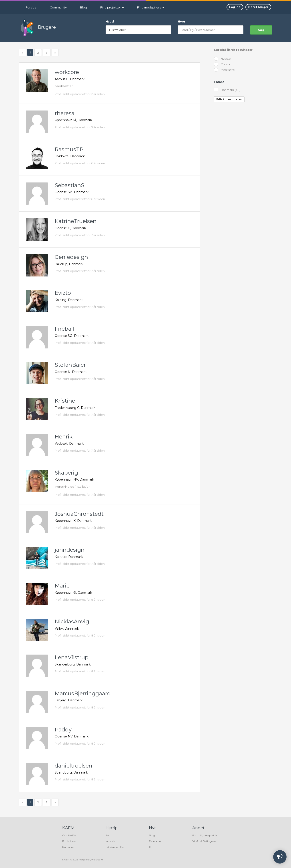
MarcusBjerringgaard (83, 693)
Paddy (63, 730)
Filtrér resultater (229, 99)
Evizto (63, 293)
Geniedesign (71, 257)
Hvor (182, 21)
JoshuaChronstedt (79, 514)
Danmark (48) (227, 90)
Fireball (64, 329)
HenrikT (65, 437)
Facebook (155, 841)
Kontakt (111, 841)
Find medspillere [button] (151, 7)
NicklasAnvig (72, 621)
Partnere (68, 847)
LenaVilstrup (72, 657)
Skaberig (66, 473)
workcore (67, 72)
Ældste (222, 64)
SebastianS (69, 185)
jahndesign (70, 550)
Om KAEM (69, 835)
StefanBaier (70, 365)
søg (261, 30)
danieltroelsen (73, 766)
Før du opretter (115, 847)
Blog (83, 7)
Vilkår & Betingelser (205, 841)
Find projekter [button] (112, 7)
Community (58, 7)
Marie (62, 586)
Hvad (110, 21)
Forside (31, 7)
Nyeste (222, 59)
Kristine (65, 401)
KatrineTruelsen (76, 221)
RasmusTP (69, 149)
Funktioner (69, 841)
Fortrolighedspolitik (205, 835)
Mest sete (224, 70)
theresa (65, 113)
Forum (110, 835)
